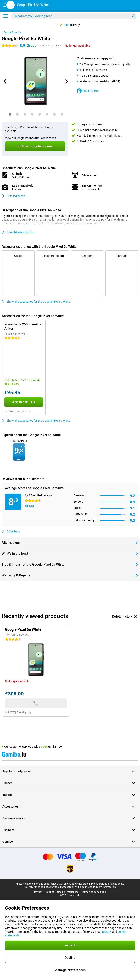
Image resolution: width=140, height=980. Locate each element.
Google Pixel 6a (12, 32)
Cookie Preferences (68, 892)
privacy (107, 932)
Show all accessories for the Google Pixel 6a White (36, 302)
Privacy (38, 892)
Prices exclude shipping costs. (108, 884)
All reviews (11, 531)
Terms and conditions (94, 892)
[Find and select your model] (74, 16)
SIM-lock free (88, 91)
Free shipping (23, 411)
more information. (106, 887)
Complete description (18, 232)
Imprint (50, 892)
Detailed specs (13, 196)
